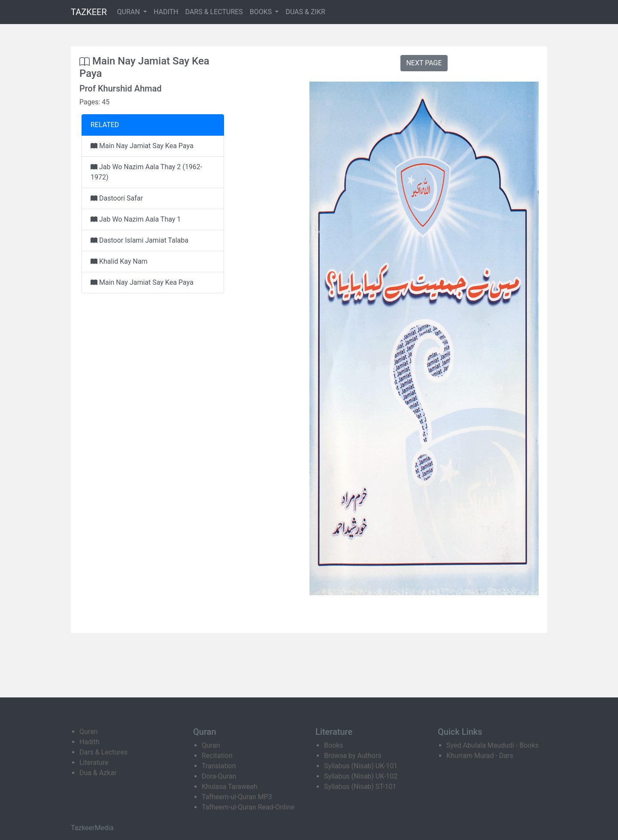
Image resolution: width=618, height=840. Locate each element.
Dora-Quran (219, 776)
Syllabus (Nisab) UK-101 (361, 766)
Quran (88, 732)
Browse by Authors (353, 756)
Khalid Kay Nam (119, 261)
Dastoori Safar (117, 198)
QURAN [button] (129, 12)
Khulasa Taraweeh (230, 787)
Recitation (217, 756)
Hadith (89, 742)
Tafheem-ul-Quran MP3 (237, 797)
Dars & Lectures (103, 752)
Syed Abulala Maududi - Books (492, 745)
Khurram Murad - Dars (480, 756)
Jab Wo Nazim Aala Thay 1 (136, 219)
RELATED (105, 125)
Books (334, 745)
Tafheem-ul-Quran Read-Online (248, 807)
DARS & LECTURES (214, 12)
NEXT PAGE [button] (424, 63)
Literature (94, 762)
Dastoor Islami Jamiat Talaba (139, 240)
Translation (219, 766)
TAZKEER (89, 12)
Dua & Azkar (98, 773)
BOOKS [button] (262, 12)
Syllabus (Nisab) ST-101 (360, 787)
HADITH (166, 12)
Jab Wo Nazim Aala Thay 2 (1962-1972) (146, 172)
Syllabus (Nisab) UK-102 (361, 776)
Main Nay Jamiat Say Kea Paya (142, 146)
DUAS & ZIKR (305, 12)
